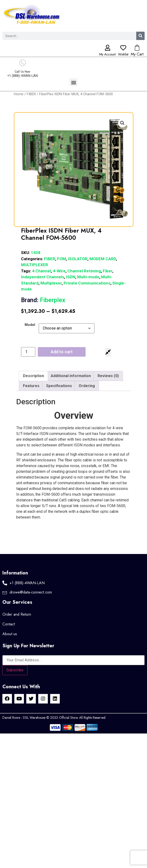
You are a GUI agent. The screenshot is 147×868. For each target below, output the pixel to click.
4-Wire (59, 271)
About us (10, 634)
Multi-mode (88, 277)
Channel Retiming (84, 271)
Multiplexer (51, 283)
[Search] (140, 36)
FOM (62, 259)
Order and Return (17, 614)
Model (30, 325)
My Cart (137, 54)
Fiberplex (43, 300)
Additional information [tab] (71, 376)
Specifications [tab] (59, 386)
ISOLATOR (78, 259)
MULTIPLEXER (35, 265)
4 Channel (41, 271)
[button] (73, 82)
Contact (9, 624)
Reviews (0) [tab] (108, 376)
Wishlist (123, 54)
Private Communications (87, 283)
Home (19, 94)
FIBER (31, 94)
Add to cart (62, 352)
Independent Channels (43, 277)
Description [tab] (33, 376)
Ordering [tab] (87, 386)
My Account (107, 54)
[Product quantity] (28, 352)
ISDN (71, 277)
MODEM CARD (103, 259)
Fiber (108, 271)
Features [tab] (31, 386)
